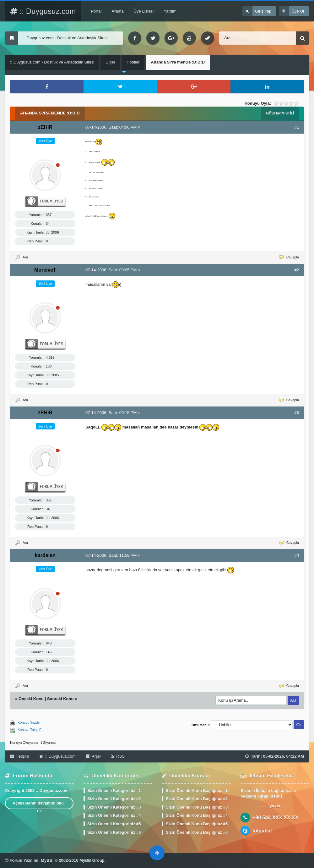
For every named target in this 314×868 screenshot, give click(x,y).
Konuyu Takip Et (30, 730)
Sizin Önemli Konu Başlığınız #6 (197, 832)
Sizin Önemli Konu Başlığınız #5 (197, 824)
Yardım (170, 11)
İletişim (20, 756)
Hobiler (133, 62)
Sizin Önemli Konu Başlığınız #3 (197, 807)
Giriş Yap (263, 11)
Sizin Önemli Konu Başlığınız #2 (197, 799)
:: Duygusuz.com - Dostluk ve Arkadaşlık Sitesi (52, 62)
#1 (297, 127)
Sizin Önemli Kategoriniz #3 (114, 807)
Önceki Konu (31, 699)
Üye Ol (298, 11)
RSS (118, 756)
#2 (297, 270)
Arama (117, 11)
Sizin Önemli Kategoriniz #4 (114, 815)
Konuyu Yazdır (29, 722)
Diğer (110, 62)
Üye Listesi (144, 11)
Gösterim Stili (280, 113)
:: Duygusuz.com (43, 11)
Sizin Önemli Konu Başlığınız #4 (197, 815)
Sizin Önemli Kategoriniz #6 (114, 832)
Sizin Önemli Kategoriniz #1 (114, 791)
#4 (297, 555)
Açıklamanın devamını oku (39, 805)
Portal (96, 11)
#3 (297, 413)
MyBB (47, 860)
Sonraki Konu (60, 699)
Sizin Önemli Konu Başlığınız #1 (197, 791)
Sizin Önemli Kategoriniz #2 (114, 799)
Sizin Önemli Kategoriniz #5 (114, 824)
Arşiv (93, 756)
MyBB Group (92, 860)
